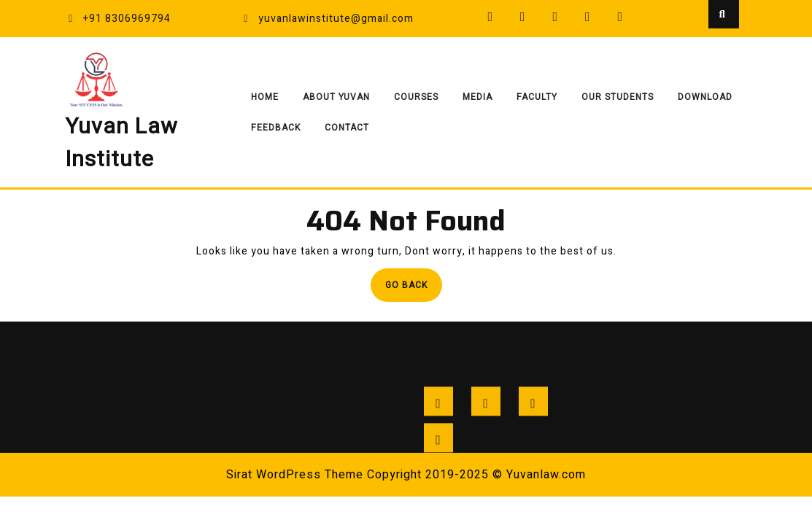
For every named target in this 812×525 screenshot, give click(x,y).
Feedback (276, 128)
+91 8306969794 (118, 19)
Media (477, 97)
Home (265, 97)
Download (705, 97)
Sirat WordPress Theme (295, 475)
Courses (416, 97)
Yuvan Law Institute (121, 143)
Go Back (414, 289)
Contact (347, 128)
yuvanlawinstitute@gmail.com (327, 19)
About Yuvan (336, 97)
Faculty (537, 97)
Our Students (618, 97)
